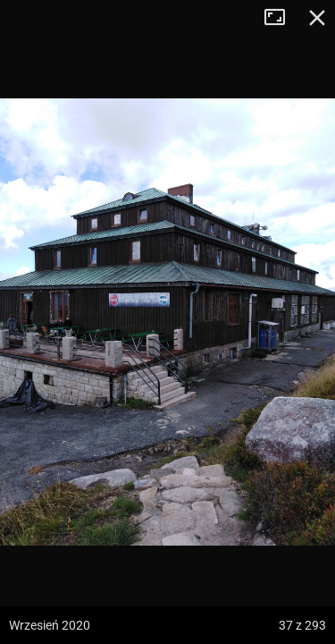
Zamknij (317, 18)
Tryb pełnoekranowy (281, 18)
